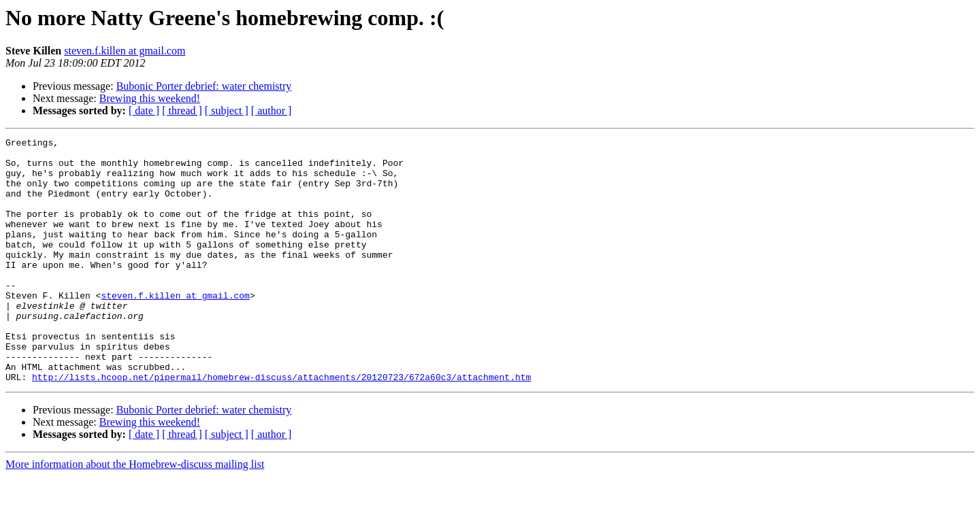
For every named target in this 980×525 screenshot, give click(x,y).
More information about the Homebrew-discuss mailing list (135, 513)
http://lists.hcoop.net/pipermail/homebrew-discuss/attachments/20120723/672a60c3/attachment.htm (281, 426)
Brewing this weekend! (150, 98)
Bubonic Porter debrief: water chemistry (204, 86)
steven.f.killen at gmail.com (125, 51)
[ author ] (272, 111)
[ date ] (144, 111)
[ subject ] (227, 111)
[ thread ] (182, 111)
